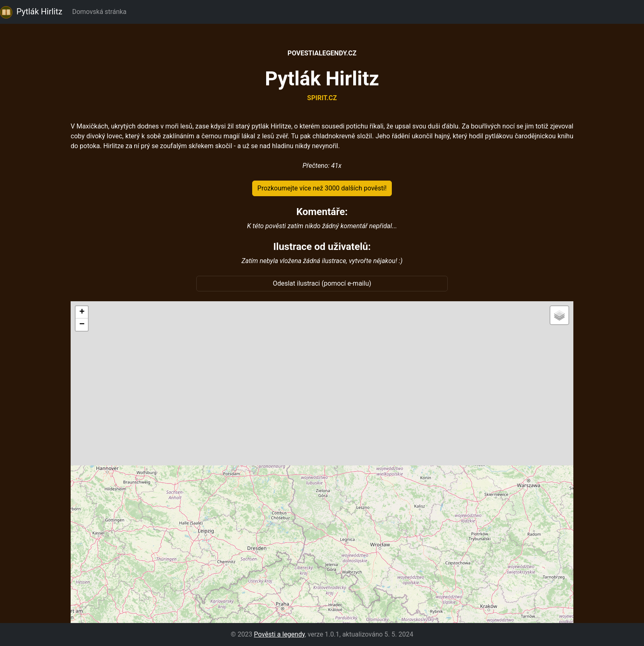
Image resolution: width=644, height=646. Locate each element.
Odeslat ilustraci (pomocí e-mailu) (322, 283)
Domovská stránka (101, 12)
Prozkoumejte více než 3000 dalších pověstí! (322, 188)
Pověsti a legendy (279, 634)
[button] (82, 312)
